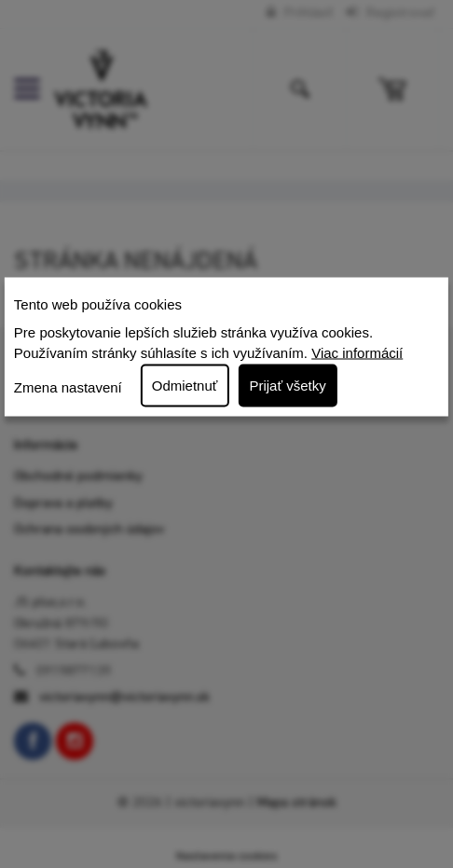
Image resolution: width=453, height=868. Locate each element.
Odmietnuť (185, 385)
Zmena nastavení (68, 387)
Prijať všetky (287, 385)
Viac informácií (357, 353)
